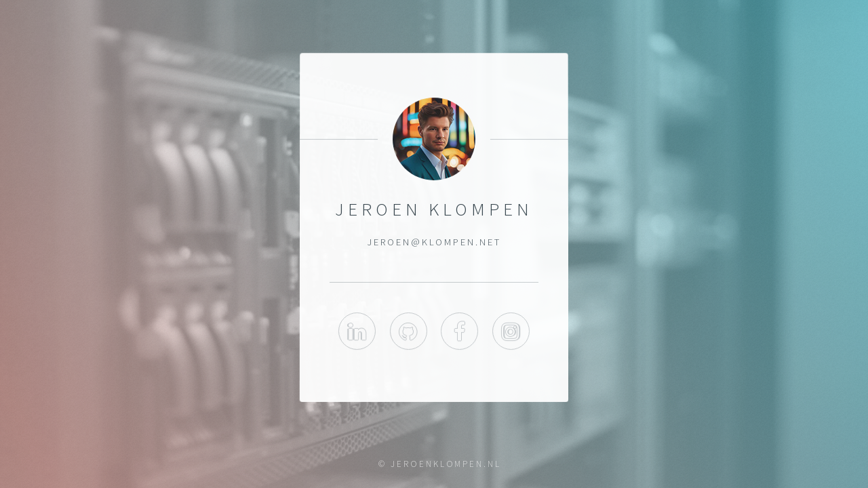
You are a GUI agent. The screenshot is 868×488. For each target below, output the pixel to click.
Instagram (511, 332)
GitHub (409, 332)
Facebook (459, 332)
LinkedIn (357, 332)
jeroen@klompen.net (434, 242)
